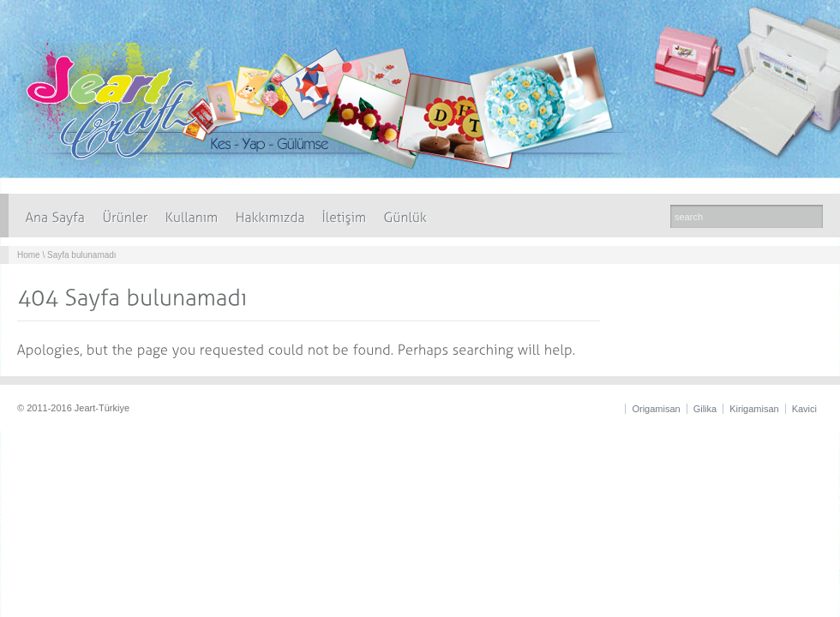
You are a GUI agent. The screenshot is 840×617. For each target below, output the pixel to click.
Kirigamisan (754, 409)
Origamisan (656, 409)
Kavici (804, 409)
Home (29, 255)
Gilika (705, 409)
